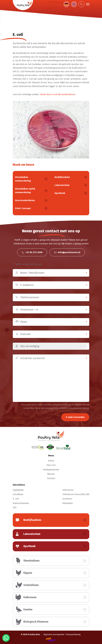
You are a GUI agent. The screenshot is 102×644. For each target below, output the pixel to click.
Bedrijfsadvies (71, 177)
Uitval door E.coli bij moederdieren (58, 94)
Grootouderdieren (31, 200)
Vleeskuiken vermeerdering (31, 179)
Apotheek (71, 193)
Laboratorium (71, 185)
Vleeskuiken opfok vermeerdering (31, 191)
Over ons (51, 465)
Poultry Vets (34, 634)
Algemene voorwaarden (54, 634)
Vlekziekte (68, 503)
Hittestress (68, 490)
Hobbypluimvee (51, 470)
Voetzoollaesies (21, 503)
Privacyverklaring (73, 634)
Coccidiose (18, 494)
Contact (51, 478)
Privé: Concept (31, 208)
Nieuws (51, 474)
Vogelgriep (18, 490)
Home (51, 461)
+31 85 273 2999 (32, 252)
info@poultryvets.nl (67, 252)
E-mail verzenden (75, 417)
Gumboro (67, 499)
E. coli (16, 499)
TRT (15, 508)
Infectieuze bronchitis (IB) (76, 494)
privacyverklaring (81, 408)
